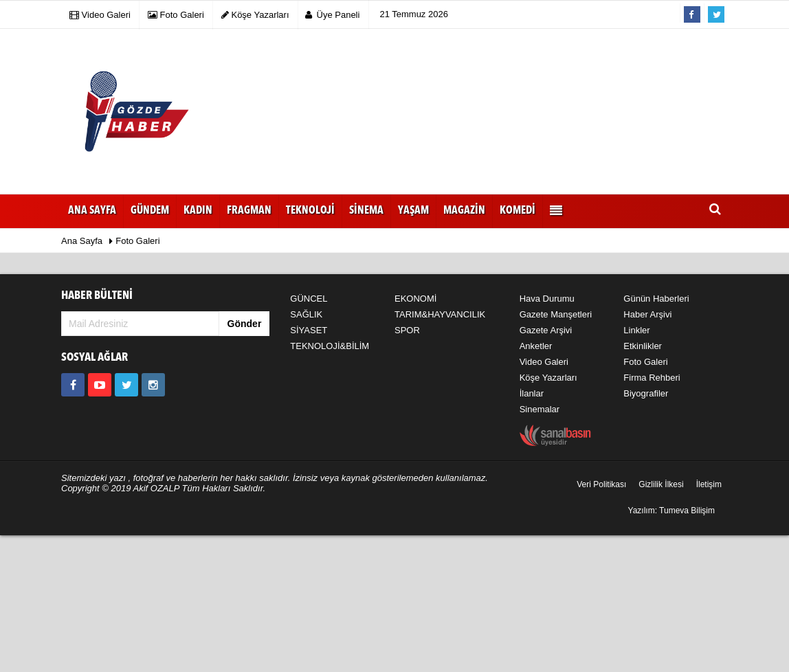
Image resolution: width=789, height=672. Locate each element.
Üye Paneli (333, 15)
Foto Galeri (137, 241)
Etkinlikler (643, 346)
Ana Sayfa (92, 211)
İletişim (709, 484)
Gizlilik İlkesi (661, 484)
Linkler (636, 330)
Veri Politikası (601, 484)
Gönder (245, 324)
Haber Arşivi (647, 314)
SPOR (407, 330)
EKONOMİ (415, 299)
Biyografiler (646, 393)
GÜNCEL (309, 299)
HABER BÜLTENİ (97, 296)
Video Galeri (544, 362)
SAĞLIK (306, 314)
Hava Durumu (547, 299)
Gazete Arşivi (546, 330)
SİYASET (309, 330)
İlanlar (532, 393)
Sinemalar (540, 409)
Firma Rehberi (652, 378)
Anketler (536, 346)
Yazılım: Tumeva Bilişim (671, 511)
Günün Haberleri (656, 299)
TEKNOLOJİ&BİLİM (330, 346)
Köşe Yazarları (548, 378)
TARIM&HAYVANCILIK (440, 314)
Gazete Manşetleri (556, 314)
